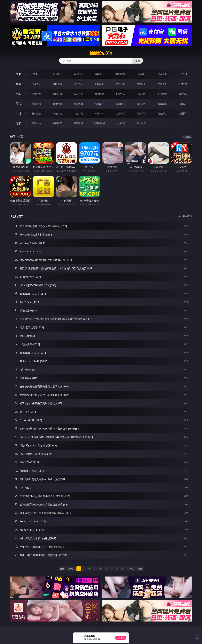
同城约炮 (36, 123)
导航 (19, 123)
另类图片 (183, 104)
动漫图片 (99, 104)
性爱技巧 (183, 113)
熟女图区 (162, 104)
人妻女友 (78, 113)
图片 (19, 104)
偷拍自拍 (57, 94)
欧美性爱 (99, 94)
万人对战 (78, 74)
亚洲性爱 (36, 94)
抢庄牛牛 (183, 74)
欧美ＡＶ (78, 84)
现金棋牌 (162, 74)
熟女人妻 (120, 84)
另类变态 (183, 94)
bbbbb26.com (101, 53)
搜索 (137, 61)
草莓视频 (78, 123)
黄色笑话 (162, 113)
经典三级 (141, 94)
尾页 (140, 569)
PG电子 (36, 74)
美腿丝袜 (120, 104)
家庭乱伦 (57, 113)
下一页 (131, 569)
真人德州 (57, 74)
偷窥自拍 (36, 104)
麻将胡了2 (120, 74)
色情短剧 (141, 123)
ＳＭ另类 (183, 84)
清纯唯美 (141, 104)
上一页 (71, 569)
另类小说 (141, 113)
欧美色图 (78, 104)
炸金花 (141, 74)
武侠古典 (99, 113)
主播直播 (162, 84)
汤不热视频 (99, 123)
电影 (19, 94)
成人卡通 (78, 94)
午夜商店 (57, 123)
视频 (19, 84)
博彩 (19, 74)
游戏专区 (99, 74)
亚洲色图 (57, 104)
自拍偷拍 (57, 84)
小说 (19, 113)
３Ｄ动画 (99, 84)
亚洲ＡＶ (36, 84)
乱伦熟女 (162, 94)
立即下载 (121, 638)
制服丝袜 (120, 94)
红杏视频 (120, 123)
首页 (62, 569)
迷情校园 (120, 113)
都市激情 (36, 113)
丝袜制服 (141, 84)
